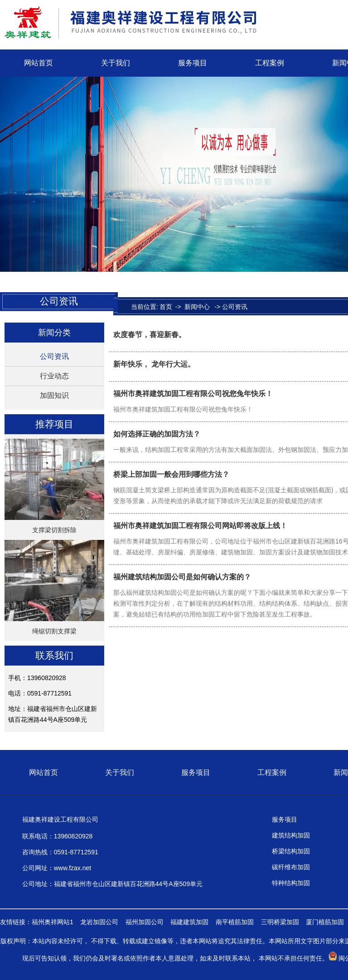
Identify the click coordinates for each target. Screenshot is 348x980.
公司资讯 (54, 356)
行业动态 (54, 376)
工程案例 (270, 63)
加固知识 (54, 395)
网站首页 (39, 63)
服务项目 (193, 63)
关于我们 (116, 63)
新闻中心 (197, 307)
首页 (166, 307)
